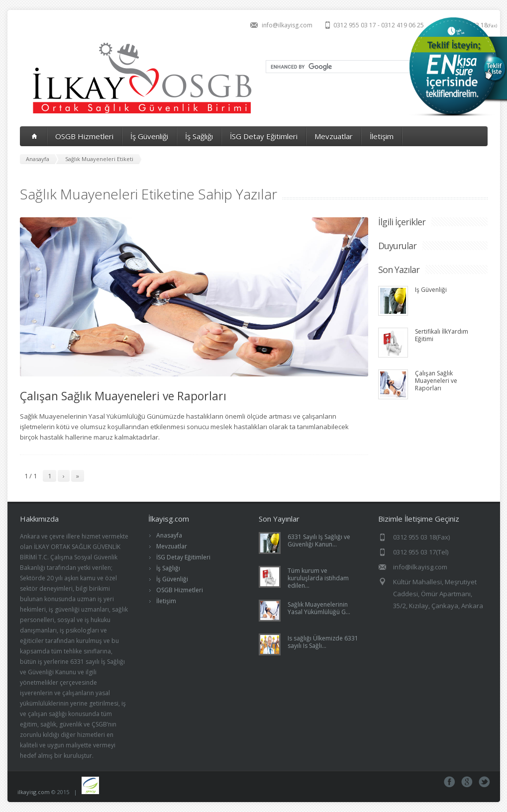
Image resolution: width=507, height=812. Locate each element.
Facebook (450, 782)
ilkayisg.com (34, 792)
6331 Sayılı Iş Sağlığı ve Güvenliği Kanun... (319, 541)
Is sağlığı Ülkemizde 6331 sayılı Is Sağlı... (323, 642)
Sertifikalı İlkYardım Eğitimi (442, 335)
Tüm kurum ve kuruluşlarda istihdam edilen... (318, 578)
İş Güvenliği (149, 136)
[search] (352, 67)
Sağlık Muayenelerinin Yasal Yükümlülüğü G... (319, 608)
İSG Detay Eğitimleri (264, 136)
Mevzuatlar (334, 136)
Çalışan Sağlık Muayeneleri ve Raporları (123, 396)
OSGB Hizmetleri (84, 136)
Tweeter (484, 782)
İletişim (382, 136)
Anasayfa (169, 535)
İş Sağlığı (199, 136)
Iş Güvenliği (431, 290)
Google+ (467, 782)
